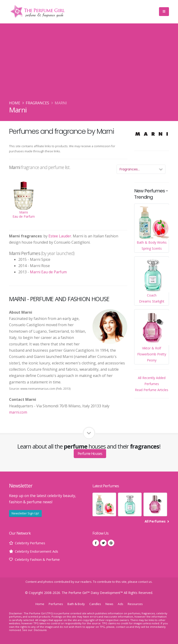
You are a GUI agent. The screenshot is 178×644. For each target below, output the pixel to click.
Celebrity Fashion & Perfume (40, 559)
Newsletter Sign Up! (25, 513)
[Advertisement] (89, 65)
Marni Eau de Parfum (48, 272)
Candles (96, 604)
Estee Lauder (60, 236)
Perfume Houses (90, 453)
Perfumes (54, 604)
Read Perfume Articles (152, 390)
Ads (122, 604)
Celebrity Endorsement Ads (38, 551)
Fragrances (37, 103)
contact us (145, 582)
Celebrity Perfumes (32, 543)
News (111, 604)
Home (15, 103)
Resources (138, 604)
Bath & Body (76, 604)
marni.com (18, 412)
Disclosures (41, 630)
